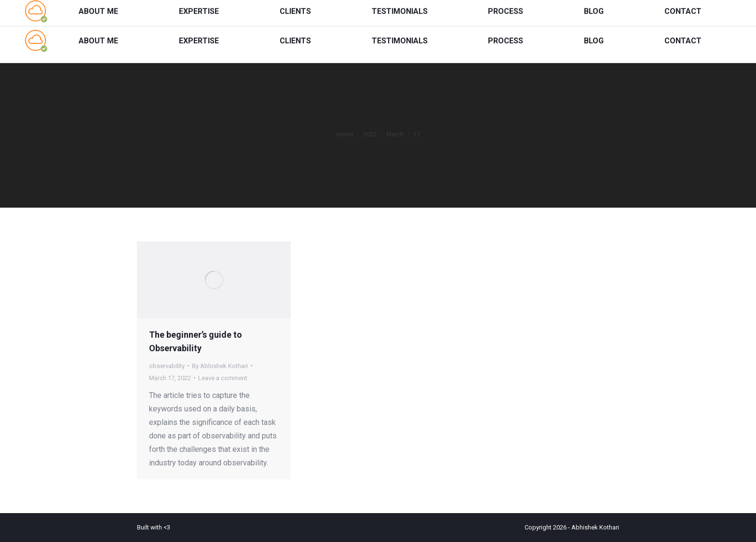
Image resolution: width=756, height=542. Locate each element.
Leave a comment (223, 378)
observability (167, 366)
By (220, 366)
